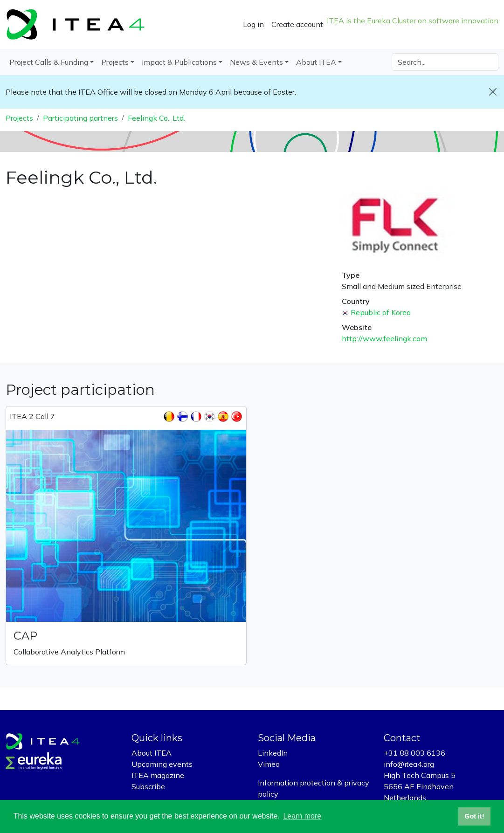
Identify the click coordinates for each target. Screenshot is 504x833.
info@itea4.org (409, 764)
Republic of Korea (381, 312)
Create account (297, 24)
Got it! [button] (474, 816)
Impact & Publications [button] (179, 62)
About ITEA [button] (316, 62)
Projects (19, 118)
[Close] (493, 92)
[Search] (445, 62)
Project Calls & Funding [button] (49, 62)
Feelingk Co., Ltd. (156, 118)
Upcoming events (162, 764)
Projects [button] (115, 62)
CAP (25, 636)
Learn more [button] (302, 816)
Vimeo (269, 764)
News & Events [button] (256, 62)
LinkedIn (273, 753)
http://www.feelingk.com (384, 338)
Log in (253, 24)
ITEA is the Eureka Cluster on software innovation (413, 21)
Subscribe (148, 786)
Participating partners (80, 118)
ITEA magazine (158, 775)
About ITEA (152, 753)
